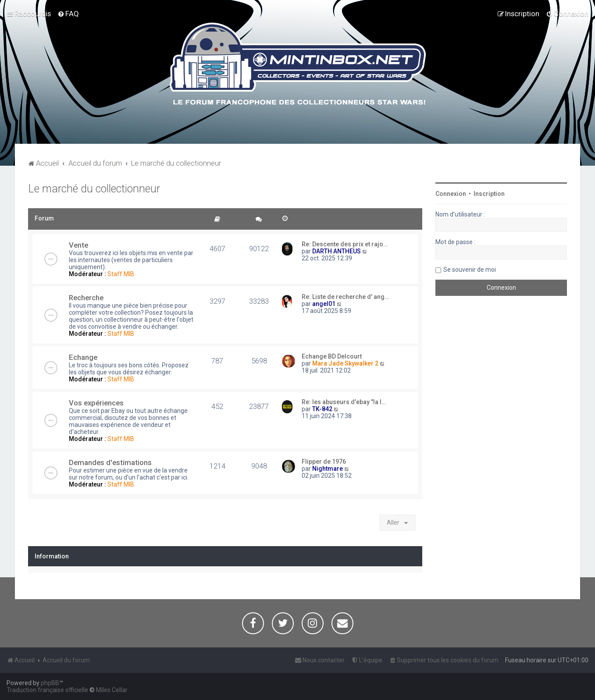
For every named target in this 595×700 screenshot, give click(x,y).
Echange (83, 357)
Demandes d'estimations (110, 462)
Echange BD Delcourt (332, 356)
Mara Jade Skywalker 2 (345, 363)
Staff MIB (121, 274)
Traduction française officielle (47, 690)
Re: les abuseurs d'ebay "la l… (344, 402)
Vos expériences (96, 403)
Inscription (489, 194)
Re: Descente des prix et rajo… (345, 244)
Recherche (86, 298)
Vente (78, 245)
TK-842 (322, 409)
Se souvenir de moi (470, 270)
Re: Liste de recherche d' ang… (345, 297)
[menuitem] (68, 14)
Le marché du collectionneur (94, 189)
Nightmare (328, 469)
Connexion (451, 194)
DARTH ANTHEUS (337, 251)
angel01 (324, 304)
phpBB (50, 683)
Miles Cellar (112, 690)
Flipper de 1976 (324, 462)
